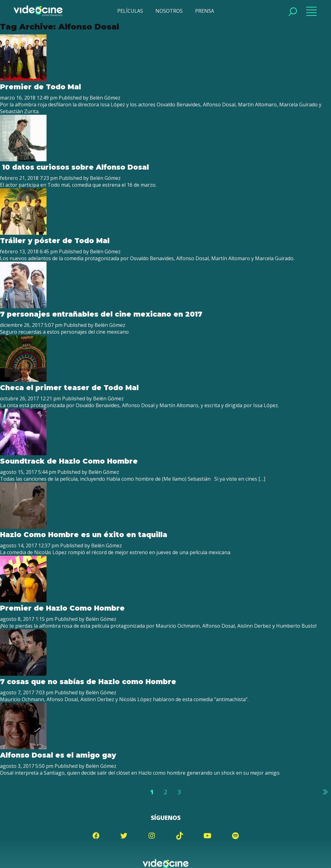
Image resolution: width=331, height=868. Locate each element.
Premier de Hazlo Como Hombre (62, 608)
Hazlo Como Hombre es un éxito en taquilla (84, 535)
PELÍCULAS (130, 11)
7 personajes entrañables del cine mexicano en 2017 (101, 314)
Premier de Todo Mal (40, 87)
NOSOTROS (169, 11)
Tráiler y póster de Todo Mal (55, 241)
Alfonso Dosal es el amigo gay (58, 755)
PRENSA (205, 11)
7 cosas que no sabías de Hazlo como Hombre (88, 682)
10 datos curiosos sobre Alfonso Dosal (74, 167)
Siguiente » (325, 792)
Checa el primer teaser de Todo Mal (69, 388)
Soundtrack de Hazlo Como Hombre (69, 461)
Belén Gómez (105, 98)
